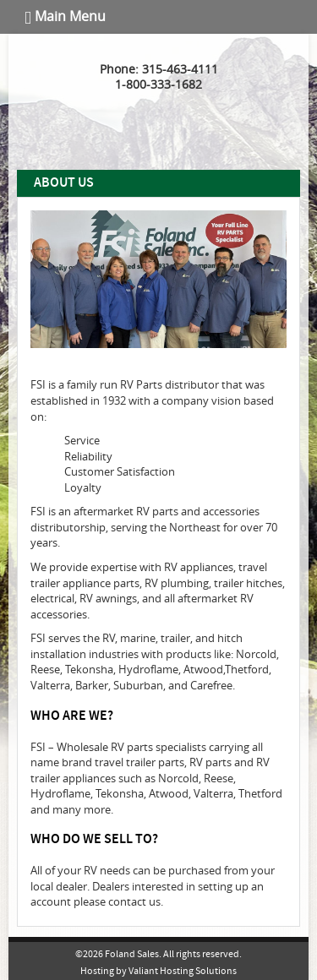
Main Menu (65, 16)
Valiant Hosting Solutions (183, 971)
